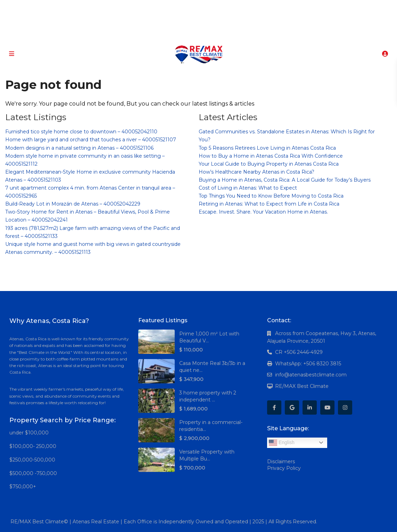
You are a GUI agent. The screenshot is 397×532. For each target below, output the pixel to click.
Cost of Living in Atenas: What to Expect (248, 188)
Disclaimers (281, 462)
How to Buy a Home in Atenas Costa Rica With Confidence (271, 156)
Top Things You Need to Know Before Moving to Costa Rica (271, 196)
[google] (182, 7)
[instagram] (225, 7)
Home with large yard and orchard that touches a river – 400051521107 (91, 140)
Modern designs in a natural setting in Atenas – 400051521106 (79, 148)
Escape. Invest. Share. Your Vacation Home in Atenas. (263, 212)
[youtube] (210, 7)
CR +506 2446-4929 (299, 352)
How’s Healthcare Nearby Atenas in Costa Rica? (257, 172)
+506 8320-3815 (188, 35)
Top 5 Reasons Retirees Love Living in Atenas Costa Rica (267, 148)
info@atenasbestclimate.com (311, 375)
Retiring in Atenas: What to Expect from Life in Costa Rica (269, 204)
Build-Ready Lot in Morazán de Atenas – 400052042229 (73, 204)
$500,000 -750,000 (33, 473)
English (282, 443)
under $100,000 (29, 433)
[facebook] (168, 7)
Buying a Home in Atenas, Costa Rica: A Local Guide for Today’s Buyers (285, 180)
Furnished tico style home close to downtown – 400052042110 (81, 132)
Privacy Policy (284, 468)
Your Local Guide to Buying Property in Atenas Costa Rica (269, 164)
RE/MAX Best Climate (302, 386)
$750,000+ (23, 487)
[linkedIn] (196, 7)
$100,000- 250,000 (33, 446)
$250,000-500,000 (32, 460)
